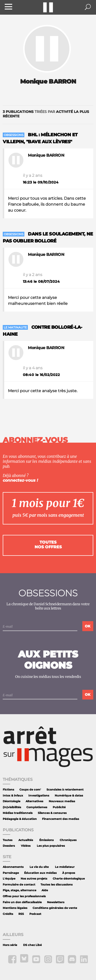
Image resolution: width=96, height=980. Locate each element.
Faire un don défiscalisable (22, 902)
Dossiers (9, 846)
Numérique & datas (69, 796)
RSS (21, 914)
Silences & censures (52, 813)
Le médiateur (65, 867)
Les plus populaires (51, 846)
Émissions (47, 840)
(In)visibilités (12, 807)
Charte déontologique (69, 879)
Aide (45, 890)
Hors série (10, 945)
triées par (46, 114)
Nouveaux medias (62, 801)
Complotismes (37, 807)
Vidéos (26, 846)
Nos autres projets (34, 879)
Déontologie (12, 801)
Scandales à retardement (65, 790)
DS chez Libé (32, 945)
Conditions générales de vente (55, 908)
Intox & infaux (13, 796)
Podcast (35, 914)
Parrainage (11, 873)
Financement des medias (61, 819)
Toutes (8, 840)
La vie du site (39, 867)
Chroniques (68, 840)
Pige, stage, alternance (20, 890)
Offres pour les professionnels (24, 896)
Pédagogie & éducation (20, 819)
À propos (69, 873)
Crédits (8, 914)
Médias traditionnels (18, 813)
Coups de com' (30, 790)
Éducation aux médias (40, 873)
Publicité (59, 807)
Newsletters (56, 902)
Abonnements (13, 867)
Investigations (39, 796)
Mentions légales (15, 908)
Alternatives (34, 801)
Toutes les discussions (57, 885)
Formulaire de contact (19, 885)
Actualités (26, 840)
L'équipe (9, 879)
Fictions (8, 790)
